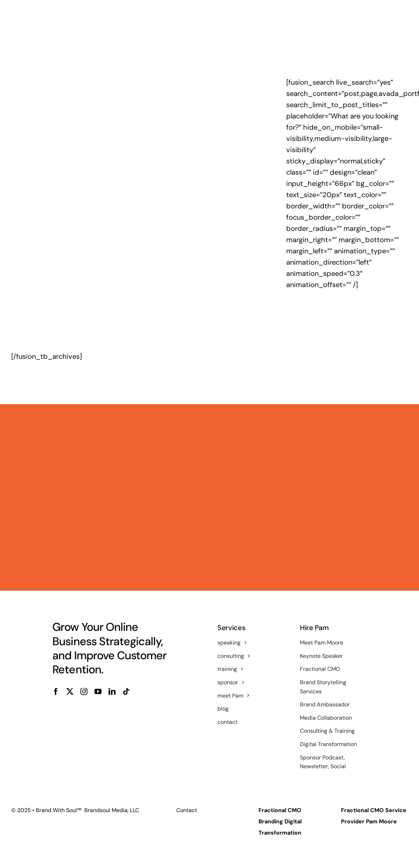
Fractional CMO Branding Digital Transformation (280, 821)
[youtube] (98, 692)
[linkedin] (112, 692)
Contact (187, 810)
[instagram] (84, 692)
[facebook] (56, 692)
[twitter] (70, 692)
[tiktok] (126, 692)
